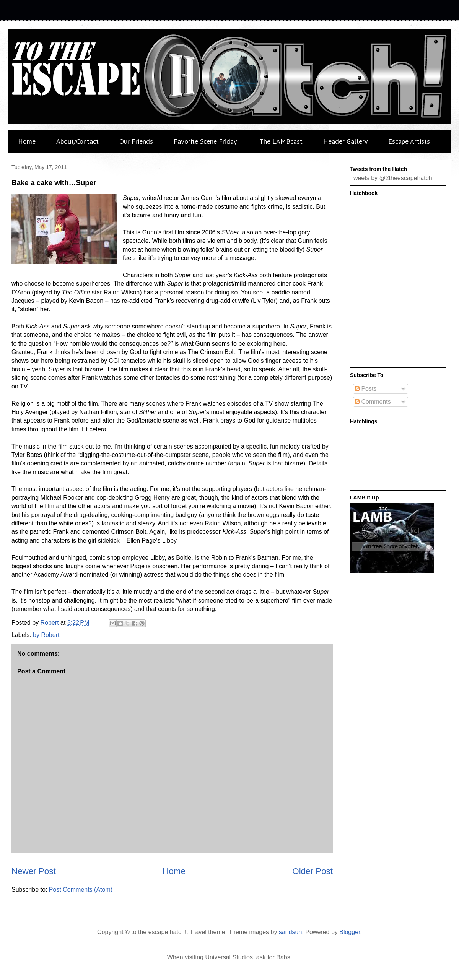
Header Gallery (345, 141)
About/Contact (77, 141)
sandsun (291, 932)
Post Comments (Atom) (81, 890)
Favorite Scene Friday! (206, 141)
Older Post (313, 871)
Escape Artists (409, 141)
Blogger (350, 932)
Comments (373, 402)
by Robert (46, 635)
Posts (366, 389)
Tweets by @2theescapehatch (391, 178)
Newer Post (34, 871)
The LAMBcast (281, 141)
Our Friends (136, 141)
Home (27, 141)
